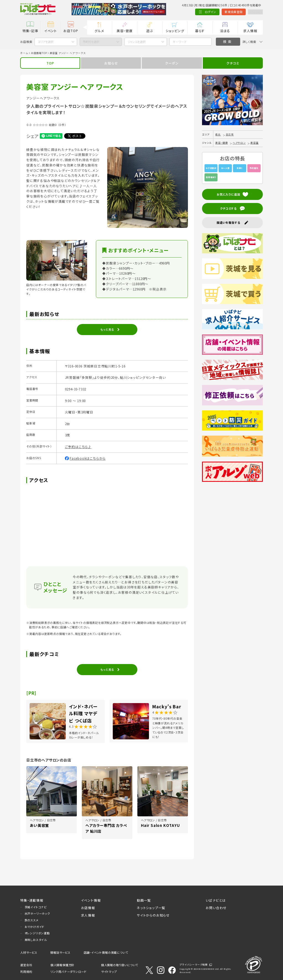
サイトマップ (109, 972)
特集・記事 (30, 31)
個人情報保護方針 (62, 965)
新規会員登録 (228, 12)
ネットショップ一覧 (151, 908)
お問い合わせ (216, 908)
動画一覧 (144, 900)
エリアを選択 (46, 42)
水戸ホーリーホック (37, 913)
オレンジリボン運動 (37, 933)
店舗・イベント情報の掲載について (106, 952)
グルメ (99, 31)
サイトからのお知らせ (153, 915)
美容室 (254, 143)
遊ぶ (150, 31)
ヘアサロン (239, 143)
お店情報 (88, 908)
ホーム (24, 53)
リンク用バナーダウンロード (69, 972)
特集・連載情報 (32, 900)
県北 (218, 134)
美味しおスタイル (36, 940)
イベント (51, 31)
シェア (32, 136)
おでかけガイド (35, 927)
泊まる (225, 31)
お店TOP (71, 31)
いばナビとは (216, 900)
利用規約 (26, 972)
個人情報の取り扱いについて (120, 965)
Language (253, 12)
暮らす (200, 31)
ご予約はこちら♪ (78, 447)
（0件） (62, 125)
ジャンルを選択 (137, 42)
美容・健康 (125, 31)
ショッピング (175, 31)
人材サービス (29, 952)
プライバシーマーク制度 (194, 965)
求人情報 (250, 31)
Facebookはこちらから (88, 458)
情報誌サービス (60, 952)
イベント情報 (91, 900)
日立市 (230, 134)
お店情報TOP (39, 53)
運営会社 (26, 965)
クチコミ (233, 63)
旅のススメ (32, 920)
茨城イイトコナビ (36, 907)
